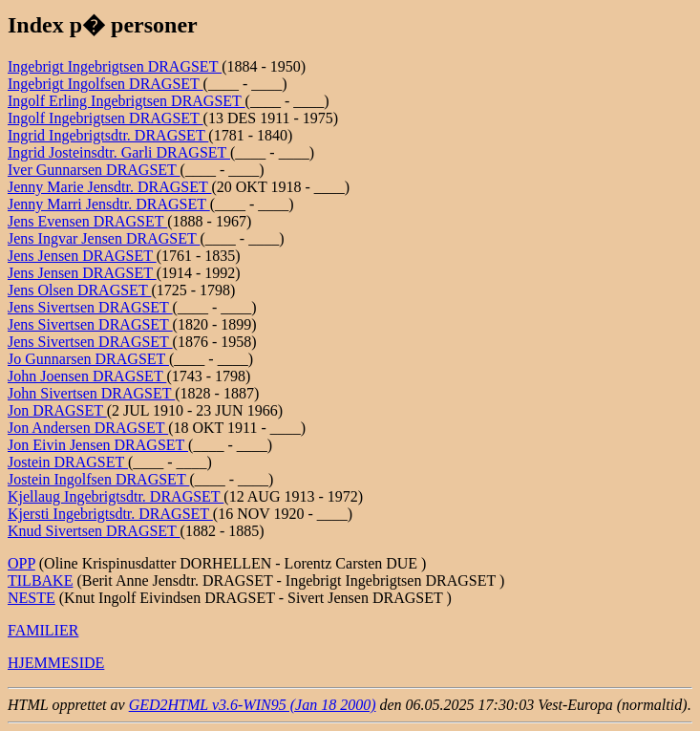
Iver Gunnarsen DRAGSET (94, 170)
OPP (21, 563)
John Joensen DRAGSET (87, 376)
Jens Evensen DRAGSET (87, 221)
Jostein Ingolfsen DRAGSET (98, 479)
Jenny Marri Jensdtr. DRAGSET (109, 204)
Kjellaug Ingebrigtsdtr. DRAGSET (116, 496)
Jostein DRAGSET (68, 462)
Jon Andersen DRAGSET (88, 428)
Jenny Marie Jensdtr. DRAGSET (109, 187)
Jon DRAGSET (57, 410)
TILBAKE (40, 580)
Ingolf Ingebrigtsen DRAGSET (106, 118)
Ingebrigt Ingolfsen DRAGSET (106, 84)
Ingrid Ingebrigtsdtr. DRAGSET (108, 135)
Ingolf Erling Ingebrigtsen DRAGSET (127, 101)
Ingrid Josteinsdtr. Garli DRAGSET (119, 152)
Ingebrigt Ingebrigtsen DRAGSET (115, 66)
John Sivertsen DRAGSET (91, 393)
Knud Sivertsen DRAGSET (94, 531)
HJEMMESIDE (56, 663)
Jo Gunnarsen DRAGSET (88, 359)
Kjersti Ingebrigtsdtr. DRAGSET (110, 514)
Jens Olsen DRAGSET (79, 290)
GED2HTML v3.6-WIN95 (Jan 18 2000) (253, 705)
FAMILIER (43, 630)
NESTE (32, 598)
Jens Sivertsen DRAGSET (90, 307)
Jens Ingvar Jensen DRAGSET (104, 238)
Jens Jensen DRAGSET (82, 256)
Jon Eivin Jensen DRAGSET (98, 445)
